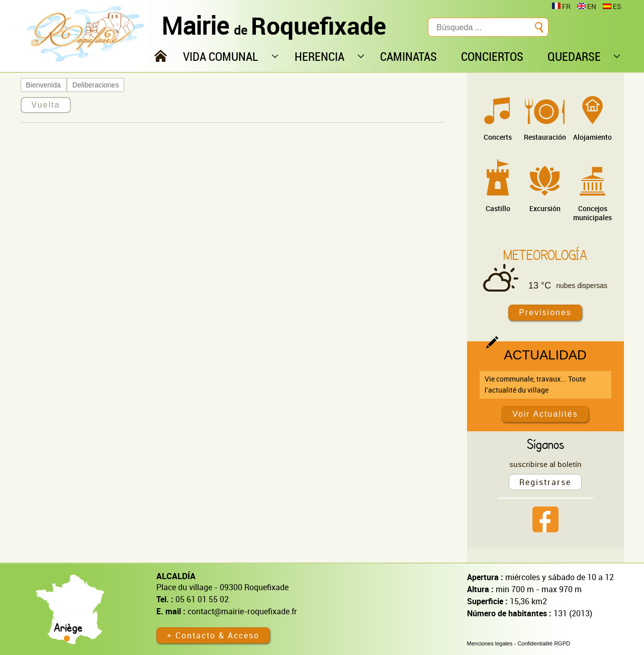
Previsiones (545, 312)
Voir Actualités (545, 414)
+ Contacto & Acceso (213, 635)
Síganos (545, 444)
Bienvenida (43, 85)
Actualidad (545, 355)
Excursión (545, 208)
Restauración (545, 137)
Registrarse (545, 482)
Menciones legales (490, 643)
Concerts (498, 137)
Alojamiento (592, 137)
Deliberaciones (96, 85)
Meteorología (545, 255)
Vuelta (46, 105)
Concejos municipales (592, 213)
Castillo (498, 208)
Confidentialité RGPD (544, 643)
